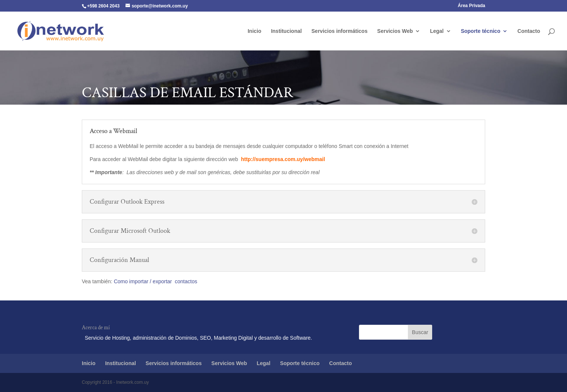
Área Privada (472, 6)
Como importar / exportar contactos (156, 281)
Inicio (255, 31)
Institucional (286, 31)
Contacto (529, 31)
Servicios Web (395, 31)
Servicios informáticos (340, 31)
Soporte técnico (481, 31)
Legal (437, 31)
